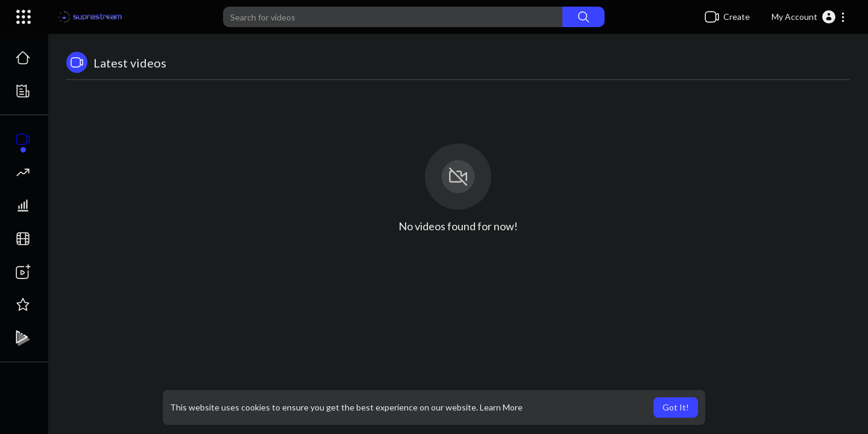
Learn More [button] (501, 407)
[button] (809, 17)
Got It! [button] (676, 407)
